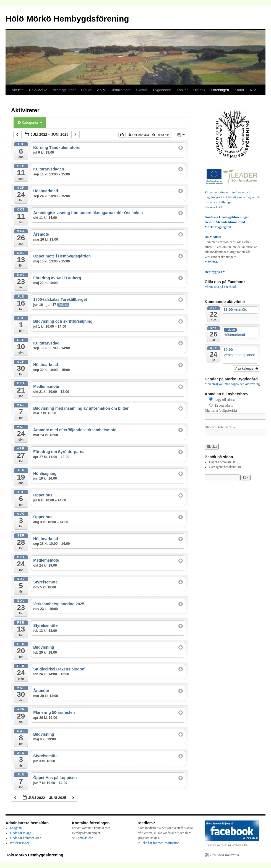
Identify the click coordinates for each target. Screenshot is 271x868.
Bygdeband (162, 90)
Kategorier (30, 123)
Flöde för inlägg (21, 833)
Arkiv (101, 90)
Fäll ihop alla (139, 135)
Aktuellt (18, 90)
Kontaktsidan (84, 838)
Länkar (182, 90)
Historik (199, 90)
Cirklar (87, 90)
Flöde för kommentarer (25, 838)
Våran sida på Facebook (221, 287)
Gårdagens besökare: (223, 467)
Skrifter (142, 90)
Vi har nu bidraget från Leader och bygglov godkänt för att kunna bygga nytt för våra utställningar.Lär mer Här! (232, 197)
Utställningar (121, 90)
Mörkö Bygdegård (218, 227)
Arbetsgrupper (64, 90)
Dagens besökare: (221, 462)
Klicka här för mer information (159, 843)
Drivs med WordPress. (225, 855)
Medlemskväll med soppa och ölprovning (232, 384)
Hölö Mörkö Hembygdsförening (67, 19)
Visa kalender (246, 369)
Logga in (16, 828)
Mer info (211, 262)
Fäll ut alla (161, 135)
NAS (253, 90)
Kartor (239, 90)
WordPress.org (20, 843)
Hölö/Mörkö (38, 90)
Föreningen (220, 90)
